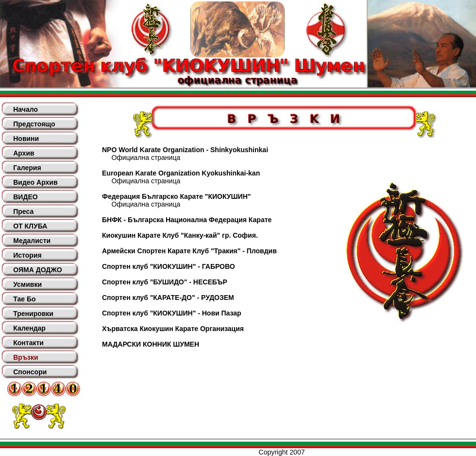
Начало (25, 109)
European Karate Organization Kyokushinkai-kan (181, 173)
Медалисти (32, 241)
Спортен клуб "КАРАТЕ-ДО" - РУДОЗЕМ (168, 298)
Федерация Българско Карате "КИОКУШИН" (176, 196)
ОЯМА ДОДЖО (37, 270)
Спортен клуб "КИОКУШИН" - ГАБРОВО (169, 266)
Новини (26, 139)
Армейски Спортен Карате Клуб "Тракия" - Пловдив (189, 251)
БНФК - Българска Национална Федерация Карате (187, 220)
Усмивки (27, 284)
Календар (29, 328)
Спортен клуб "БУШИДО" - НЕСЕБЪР (165, 282)
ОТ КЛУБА (30, 226)
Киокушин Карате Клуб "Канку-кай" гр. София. (180, 235)
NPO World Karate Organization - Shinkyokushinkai (185, 150)
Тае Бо (24, 299)
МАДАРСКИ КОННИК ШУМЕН (151, 344)
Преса (23, 211)
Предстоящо (34, 124)
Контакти (28, 343)
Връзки (25, 357)
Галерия (27, 168)
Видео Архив (35, 182)
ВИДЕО (25, 197)
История (27, 255)
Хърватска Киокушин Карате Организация (173, 329)
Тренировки (33, 314)
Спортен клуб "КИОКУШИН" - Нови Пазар (172, 313)
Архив (24, 153)
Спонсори (30, 372)
